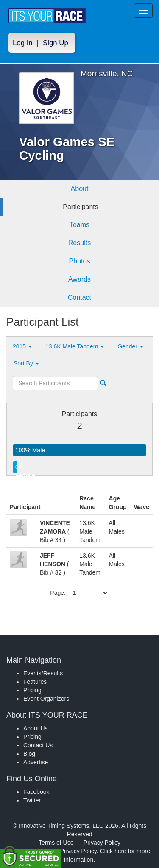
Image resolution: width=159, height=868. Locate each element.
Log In (23, 43)
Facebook (36, 792)
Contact (79, 297)
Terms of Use (56, 843)
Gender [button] (130, 346)
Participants (81, 207)
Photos (80, 261)
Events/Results (43, 673)
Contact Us (38, 745)
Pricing (32, 690)
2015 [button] (22, 346)
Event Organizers (46, 699)
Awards (79, 279)
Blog (29, 754)
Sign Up (56, 43)
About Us (36, 728)
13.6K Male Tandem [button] (75, 346)
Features (35, 682)
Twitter (32, 800)
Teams (79, 225)
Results (79, 243)
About (80, 189)
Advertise (36, 762)
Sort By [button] (26, 363)
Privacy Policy (102, 843)
